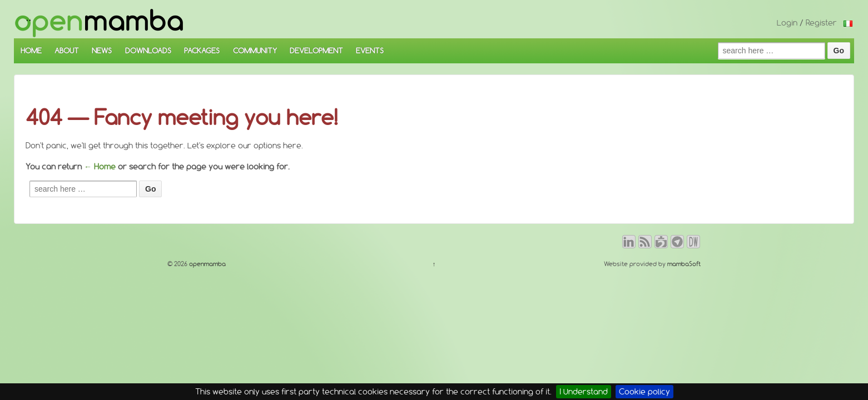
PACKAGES (202, 51)
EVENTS (370, 51)
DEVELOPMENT (316, 51)
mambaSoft (684, 264)
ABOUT (67, 51)
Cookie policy (644, 392)
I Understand (584, 392)
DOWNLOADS (148, 51)
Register (821, 23)
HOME (31, 51)
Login (787, 23)
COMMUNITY (255, 51)
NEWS (102, 51)
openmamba (207, 264)
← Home (100, 167)
